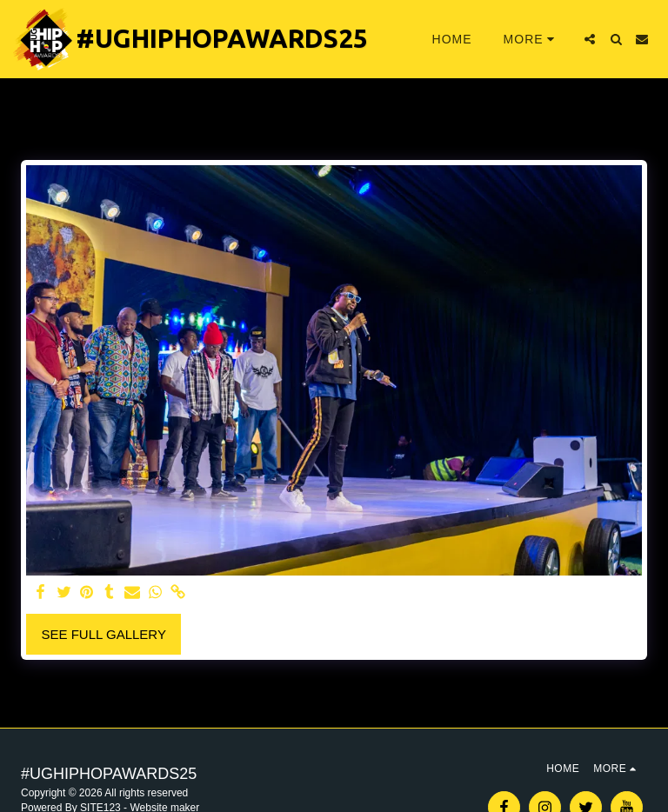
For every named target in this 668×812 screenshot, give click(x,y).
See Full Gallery (104, 634)
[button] (590, 39)
